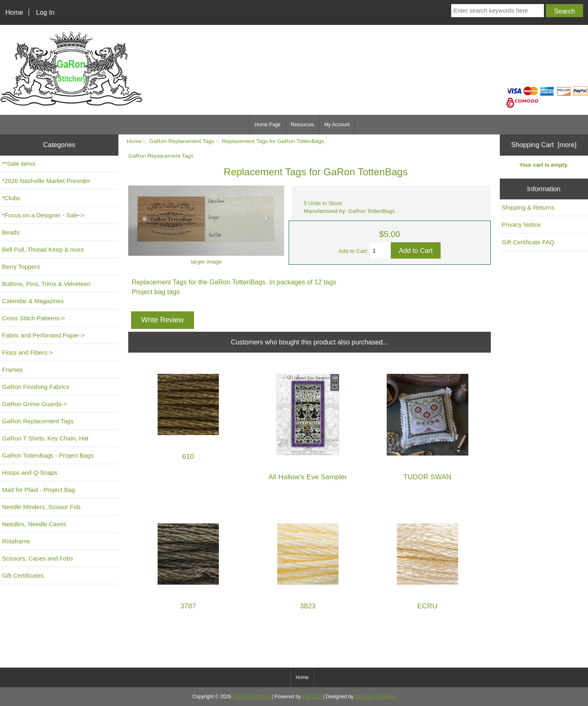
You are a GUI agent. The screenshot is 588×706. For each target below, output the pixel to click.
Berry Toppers (21, 267)
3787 (188, 606)
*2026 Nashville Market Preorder (46, 181)
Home (14, 12)
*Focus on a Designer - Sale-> (43, 215)
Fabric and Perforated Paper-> (43, 335)
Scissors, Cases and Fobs (38, 558)
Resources (302, 125)
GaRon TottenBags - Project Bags (48, 455)
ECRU (427, 606)
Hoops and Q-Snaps (30, 473)
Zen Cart (312, 697)
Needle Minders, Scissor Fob (41, 507)
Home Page (268, 125)
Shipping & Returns (528, 207)
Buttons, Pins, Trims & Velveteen (46, 284)
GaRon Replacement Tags (182, 141)
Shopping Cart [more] (544, 145)
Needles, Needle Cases (34, 524)
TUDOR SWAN (427, 477)
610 (188, 457)
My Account (337, 125)
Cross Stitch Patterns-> (33, 318)
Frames (12, 370)
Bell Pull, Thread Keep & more (43, 249)
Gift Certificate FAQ (528, 242)
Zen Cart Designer (375, 697)
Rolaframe (16, 541)
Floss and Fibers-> (27, 352)
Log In (45, 12)
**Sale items (19, 164)
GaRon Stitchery (251, 697)
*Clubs (11, 198)
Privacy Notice (521, 225)
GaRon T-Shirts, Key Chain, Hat (45, 438)
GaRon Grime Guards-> (35, 404)
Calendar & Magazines (33, 301)
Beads (11, 232)
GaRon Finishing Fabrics (36, 387)
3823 (308, 606)
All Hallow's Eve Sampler (308, 477)
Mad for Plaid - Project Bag (39, 490)
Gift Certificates (23, 575)
